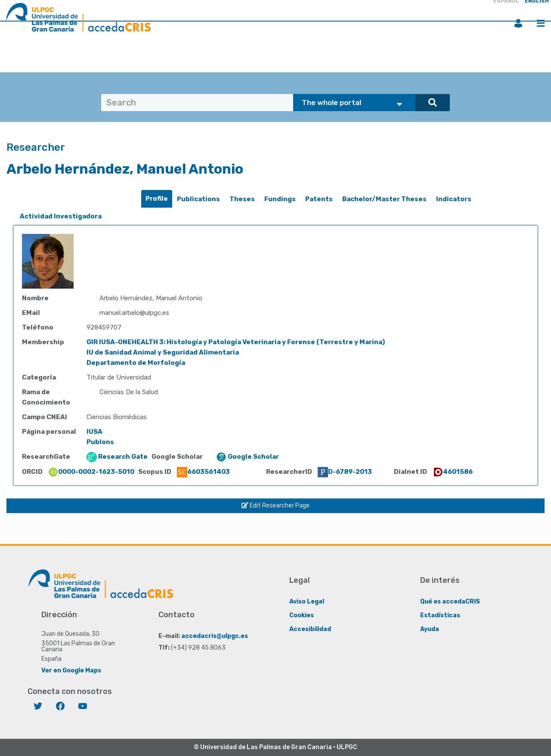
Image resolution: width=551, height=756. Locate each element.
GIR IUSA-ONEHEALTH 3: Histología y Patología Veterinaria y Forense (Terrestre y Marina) (236, 342)
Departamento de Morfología (136, 363)
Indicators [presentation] (454, 199)
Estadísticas (440, 615)
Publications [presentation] (198, 199)
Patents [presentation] (319, 199)
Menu (541, 23)
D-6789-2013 (345, 472)
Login (518, 23)
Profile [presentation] (157, 199)
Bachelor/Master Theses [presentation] (384, 199)
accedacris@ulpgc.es (215, 636)
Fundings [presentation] (280, 199)
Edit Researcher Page (275, 506)
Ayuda (430, 629)
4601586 (453, 472)
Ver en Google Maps (71, 670)
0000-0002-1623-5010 (91, 472)
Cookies (302, 615)
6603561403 (203, 472)
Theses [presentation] (242, 199)
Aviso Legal (307, 602)
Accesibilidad (310, 629)
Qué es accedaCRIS (450, 602)
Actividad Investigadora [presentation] (61, 216)
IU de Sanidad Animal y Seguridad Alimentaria (163, 352)
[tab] (157, 199)
